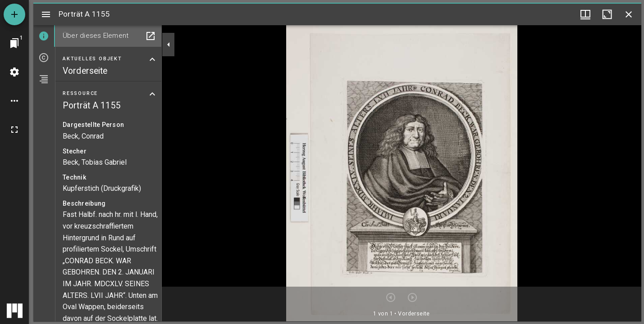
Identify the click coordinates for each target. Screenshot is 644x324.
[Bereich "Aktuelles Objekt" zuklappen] (152, 59)
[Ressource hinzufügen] (14, 14)
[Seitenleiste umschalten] (46, 14)
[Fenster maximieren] (607, 14)
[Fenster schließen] (629, 14)
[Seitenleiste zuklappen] (169, 45)
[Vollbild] (14, 130)
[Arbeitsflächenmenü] (14, 72)
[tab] (44, 36)
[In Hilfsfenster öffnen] (151, 36)
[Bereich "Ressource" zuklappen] (152, 94)
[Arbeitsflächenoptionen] (14, 101)
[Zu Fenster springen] (14, 43)
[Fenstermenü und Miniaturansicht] (585, 14)
